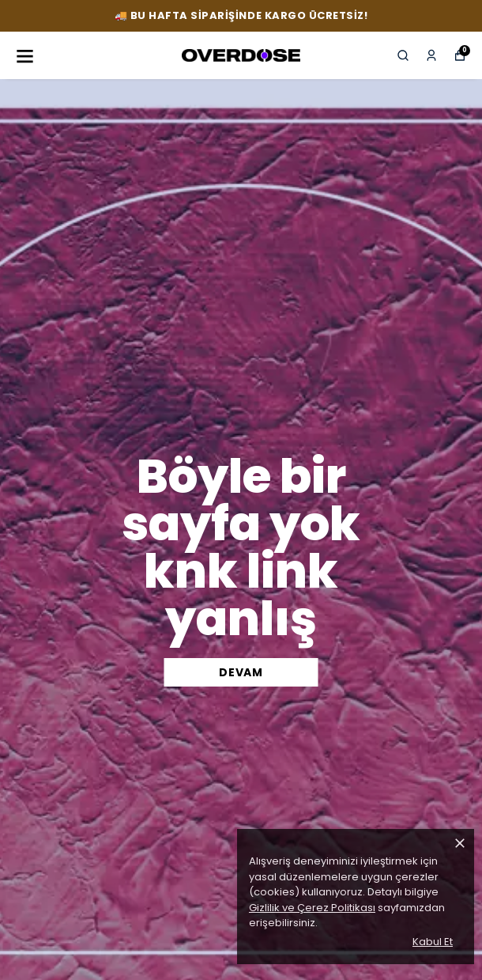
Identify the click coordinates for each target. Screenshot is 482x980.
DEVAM (241, 672)
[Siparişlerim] (431, 55)
